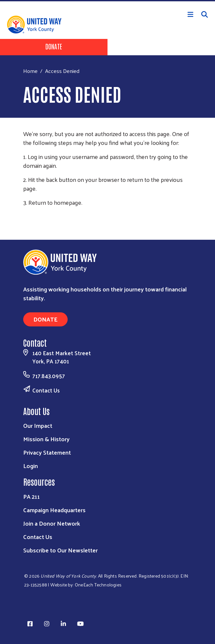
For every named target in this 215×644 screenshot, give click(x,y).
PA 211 (32, 496)
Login (31, 466)
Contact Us (46, 390)
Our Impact (38, 425)
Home (30, 71)
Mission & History (46, 439)
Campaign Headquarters (54, 510)
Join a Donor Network (52, 523)
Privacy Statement (47, 452)
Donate (54, 46)
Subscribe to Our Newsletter (60, 550)
